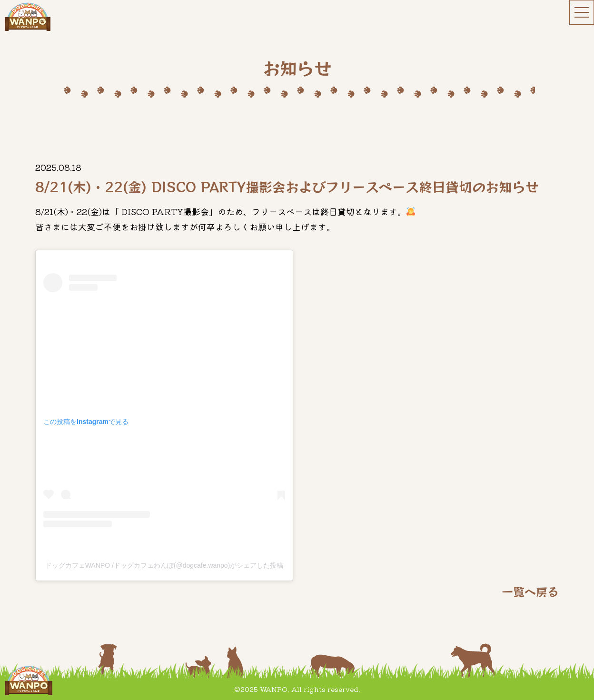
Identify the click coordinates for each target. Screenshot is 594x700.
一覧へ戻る (530, 591)
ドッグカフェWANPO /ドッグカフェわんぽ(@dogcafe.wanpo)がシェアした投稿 (164, 565)
